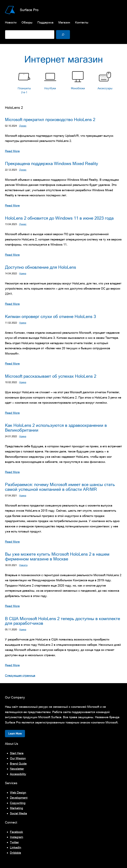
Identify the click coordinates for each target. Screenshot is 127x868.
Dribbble (15, 853)
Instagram (17, 837)
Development (19, 798)
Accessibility (18, 774)
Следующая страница (20, 675)
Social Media (18, 813)
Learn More (15, 734)
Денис (23, 126)
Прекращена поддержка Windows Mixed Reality (52, 164)
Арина (23, 273)
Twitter (14, 842)
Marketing (16, 808)
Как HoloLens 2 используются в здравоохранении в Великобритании (56, 428)
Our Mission (18, 758)
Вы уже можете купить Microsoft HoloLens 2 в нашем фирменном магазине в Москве (57, 557)
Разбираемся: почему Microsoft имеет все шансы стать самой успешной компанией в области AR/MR (60, 487)
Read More (12, 151)
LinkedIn (16, 847)
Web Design (18, 793)
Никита (23, 565)
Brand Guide (18, 764)
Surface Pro (29, 10)
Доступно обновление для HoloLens (41, 267)
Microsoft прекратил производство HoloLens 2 (50, 120)
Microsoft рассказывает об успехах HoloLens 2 (51, 376)
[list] (63, 83)
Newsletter (17, 769)
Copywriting (18, 803)
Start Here (17, 753)
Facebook (16, 832)
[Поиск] (63, 35)
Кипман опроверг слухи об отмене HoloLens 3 (50, 317)
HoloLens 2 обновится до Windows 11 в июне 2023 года (59, 218)
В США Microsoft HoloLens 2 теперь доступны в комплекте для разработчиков (63, 621)
